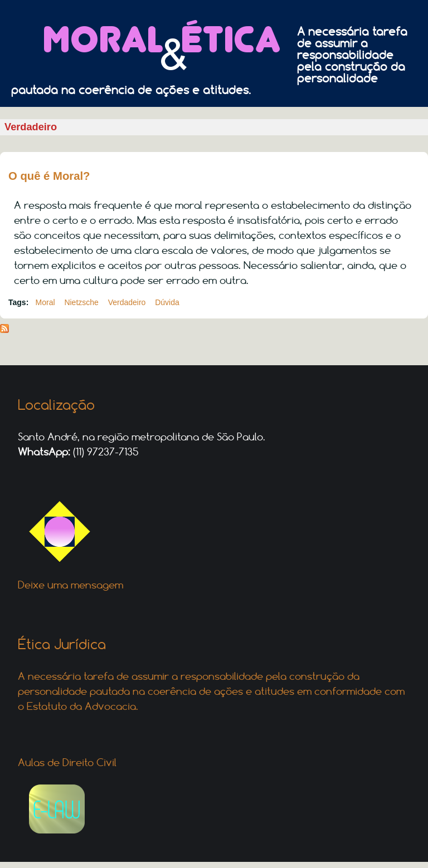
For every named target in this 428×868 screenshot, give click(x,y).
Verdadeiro (127, 302)
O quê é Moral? (49, 176)
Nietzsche (81, 302)
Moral (45, 302)
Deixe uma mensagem (70, 585)
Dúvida (167, 302)
